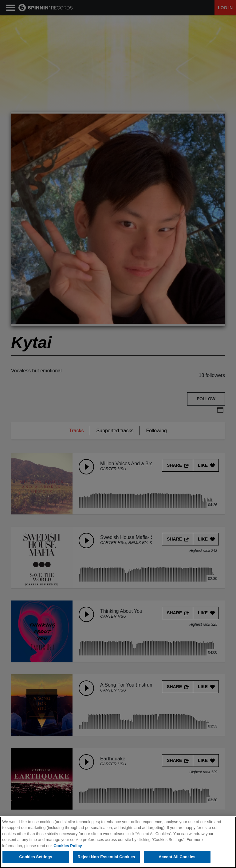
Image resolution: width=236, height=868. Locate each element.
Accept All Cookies (177, 857)
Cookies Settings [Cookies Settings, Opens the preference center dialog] (36, 857)
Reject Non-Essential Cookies (106, 857)
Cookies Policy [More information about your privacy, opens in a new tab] (68, 846)
